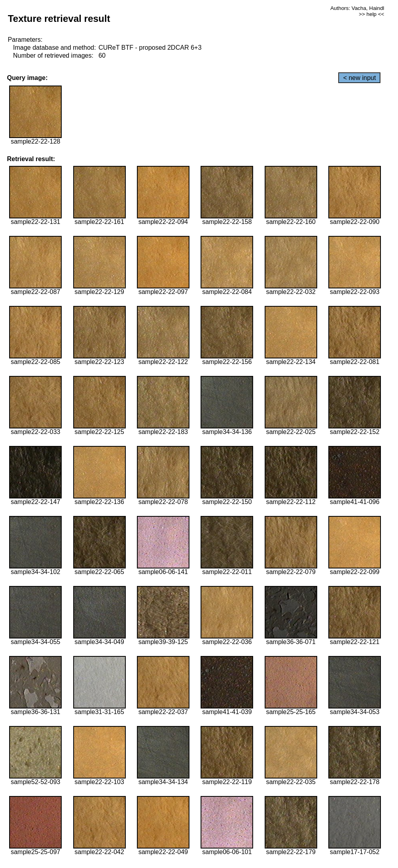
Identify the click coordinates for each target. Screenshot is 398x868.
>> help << (372, 14)
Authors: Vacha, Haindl (357, 8)
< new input (359, 78)
